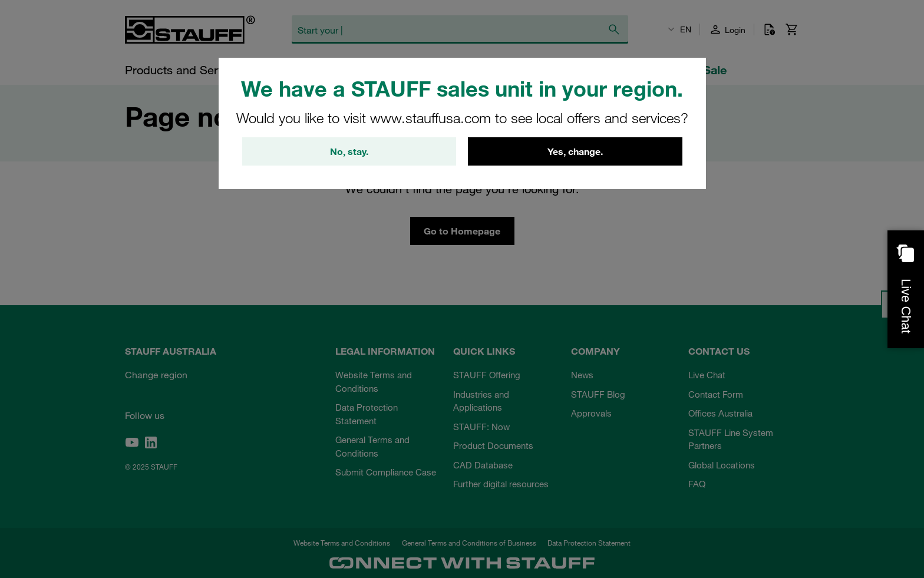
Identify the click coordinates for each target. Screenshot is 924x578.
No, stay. (349, 151)
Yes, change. (575, 151)
